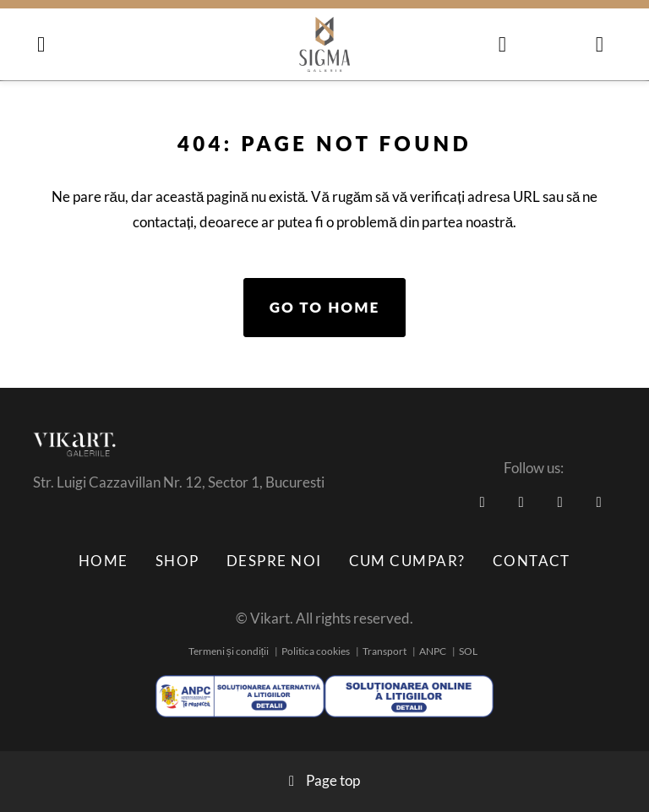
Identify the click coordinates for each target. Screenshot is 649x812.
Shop (177, 561)
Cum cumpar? (407, 561)
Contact (532, 561)
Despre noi (274, 561)
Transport (384, 651)
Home (104, 561)
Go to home (325, 307)
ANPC (433, 651)
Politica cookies (316, 651)
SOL (468, 651)
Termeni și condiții (229, 651)
